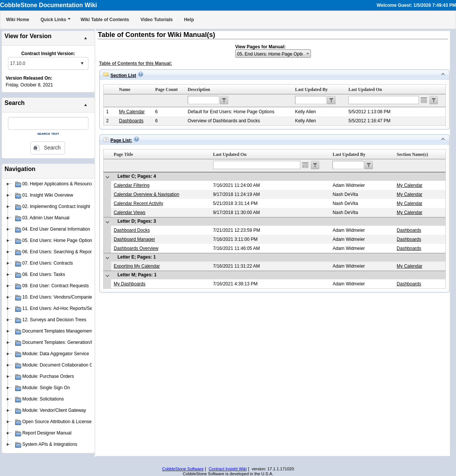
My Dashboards (130, 284)
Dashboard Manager (134, 239)
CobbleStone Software (183, 469)
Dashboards (131, 121)
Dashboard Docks (132, 230)
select (82, 63)
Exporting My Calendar (137, 266)
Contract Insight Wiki (228, 469)
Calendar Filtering (132, 185)
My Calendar (132, 112)
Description (199, 89)
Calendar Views (130, 213)
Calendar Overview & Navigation (146, 194)
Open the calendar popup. (424, 100)
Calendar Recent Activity (138, 203)
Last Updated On (365, 89)
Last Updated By (311, 89)
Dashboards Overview (136, 248)
